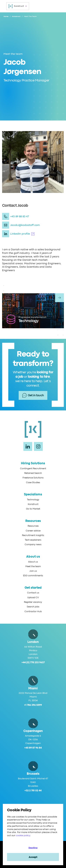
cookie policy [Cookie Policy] (23, 835)
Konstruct (16, 16)
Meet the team (33, 567)
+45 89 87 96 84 (33, 748)
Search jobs (33, 607)
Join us (33, 571)
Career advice (33, 531)
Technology (33, 500)
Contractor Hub (33, 612)
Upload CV (33, 598)
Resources (33, 526)
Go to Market (33, 509)
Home (6, 16)
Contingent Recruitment (33, 469)
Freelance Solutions (33, 478)
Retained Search (33, 473)
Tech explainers (33, 540)
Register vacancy (33, 602)
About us (33, 562)
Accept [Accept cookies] (33, 857)
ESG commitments (33, 576)
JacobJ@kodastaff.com (25, 225)
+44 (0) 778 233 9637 (33, 663)
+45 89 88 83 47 (20, 217)
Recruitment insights (33, 535)
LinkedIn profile (22, 234)
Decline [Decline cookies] (33, 848)
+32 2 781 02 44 (33, 791)
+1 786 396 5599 (33, 705)
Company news (33, 545)
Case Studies (33, 483)
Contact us (33, 593)
